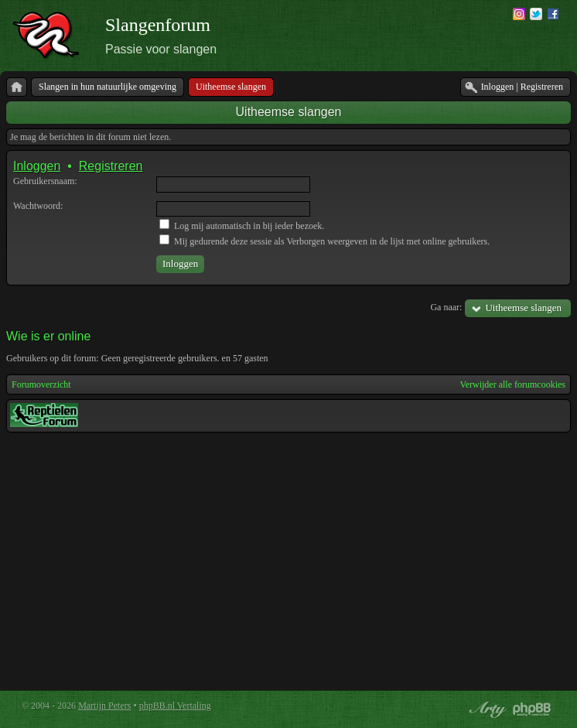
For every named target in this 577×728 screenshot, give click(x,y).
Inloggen (37, 166)
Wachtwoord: (38, 206)
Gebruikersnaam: (45, 181)
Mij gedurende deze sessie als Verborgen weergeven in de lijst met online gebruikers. (324, 241)
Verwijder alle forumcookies (512, 385)
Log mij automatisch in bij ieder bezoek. (242, 226)
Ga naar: (446, 307)
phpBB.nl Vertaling (175, 706)
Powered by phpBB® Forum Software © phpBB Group (532, 709)
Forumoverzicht (41, 385)
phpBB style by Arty (486, 709)
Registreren (111, 166)
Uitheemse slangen (289, 112)
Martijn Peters (104, 706)
